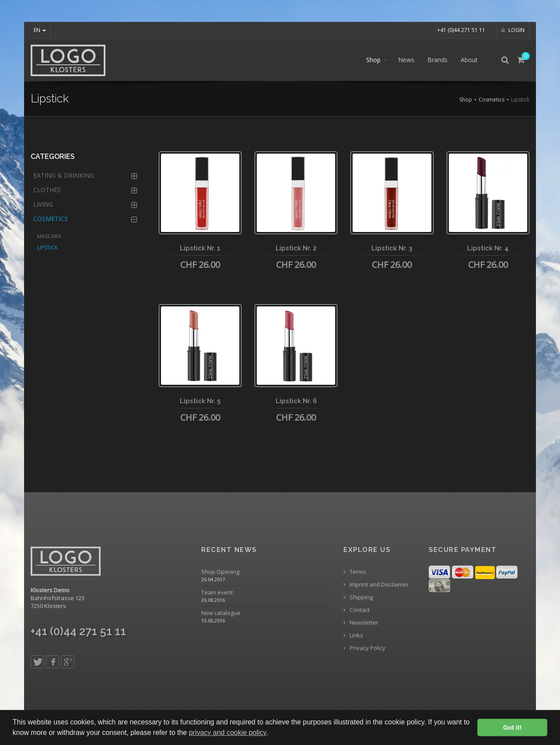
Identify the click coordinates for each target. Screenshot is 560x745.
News (406, 60)
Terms (355, 572)
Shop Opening (220, 572)
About (469, 60)
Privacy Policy (364, 648)
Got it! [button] (512, 727)
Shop (373, 60)
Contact (357, 610)
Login (513, 30)
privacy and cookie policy (228, 733)
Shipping (358, 597)
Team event (217, 592)
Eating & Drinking (64, 175)
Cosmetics (492, 100)
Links (353, 635)
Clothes (47, 190)
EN (40, 30)
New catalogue (221, 613)
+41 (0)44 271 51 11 (461, 30)
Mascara (49, 236)
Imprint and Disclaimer (376, 585)
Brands (437, 60)
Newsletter (361, 623)
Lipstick (47, 248)
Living (43, 204)
